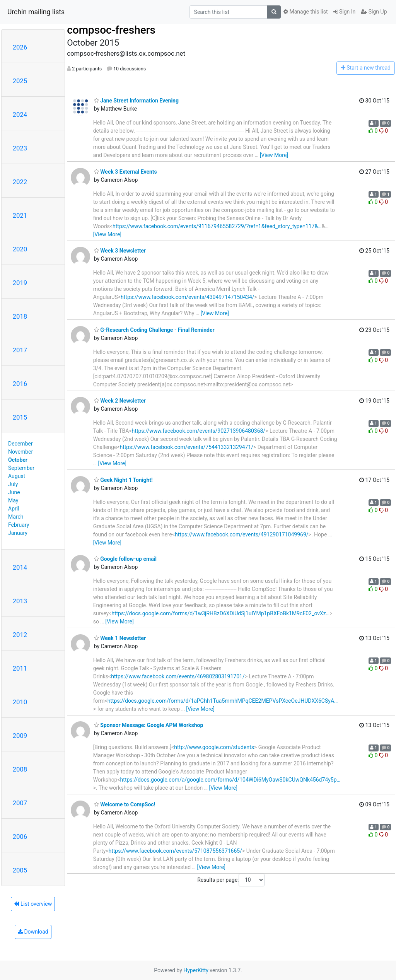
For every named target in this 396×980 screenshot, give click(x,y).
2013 (20, 601)
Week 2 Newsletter (120, 401)
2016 (20, 384)
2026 (20, 47)
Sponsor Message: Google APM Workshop (149, 725)
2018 (20, 316)
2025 (20, 81)
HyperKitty (196, 970)
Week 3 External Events (125, 172)
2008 (20, 769)
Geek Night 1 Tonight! (123, 480)
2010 (20, 702)
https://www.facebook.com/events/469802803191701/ (178, 676)
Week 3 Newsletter (120, 251)
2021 (20, 215)
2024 (20, 114)
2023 (20, 148)
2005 (20, 870)
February (19, 525)
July (13, 484)
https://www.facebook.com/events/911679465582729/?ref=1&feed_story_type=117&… (217, 226)
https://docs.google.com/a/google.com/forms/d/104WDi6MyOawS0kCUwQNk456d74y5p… (230, 780)
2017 (20, 350)
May (13, 500)
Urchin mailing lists (36, 12)
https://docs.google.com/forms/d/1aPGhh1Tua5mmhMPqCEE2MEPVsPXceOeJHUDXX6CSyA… (223, 701)
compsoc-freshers (111, 30)
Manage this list (306, 12)
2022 (20, 182)
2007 (20, 803)
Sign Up (374, 12)
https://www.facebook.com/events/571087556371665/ (175, 851)
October (18, 460)
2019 (20, 283)
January (18, 533)
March (16, 517)
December (20, 444)
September (21, 468)
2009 (20, 736)
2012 (20, 635)
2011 (20, 668)
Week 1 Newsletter (120, 638)
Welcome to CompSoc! (125, 804)
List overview (33, 904)
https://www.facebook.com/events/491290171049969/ (242, 534)
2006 (20, 837)
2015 (20, 417)
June (14, 492)
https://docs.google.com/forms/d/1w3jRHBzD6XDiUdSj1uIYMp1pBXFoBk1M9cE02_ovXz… (220, 613)
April (14, 509)
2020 (20, 249)
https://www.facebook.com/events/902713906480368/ (199, 431)
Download (33, 932)
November (20, 452)
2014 (20, 567)
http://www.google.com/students (214, 747)
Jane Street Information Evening (136, 101)
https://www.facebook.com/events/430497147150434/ (188, 297)
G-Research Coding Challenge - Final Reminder (154, 330)
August (17, 476)
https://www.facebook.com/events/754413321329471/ (186, 447)
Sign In (345, 12)
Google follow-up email (125, 559)
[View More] (274, 155)
